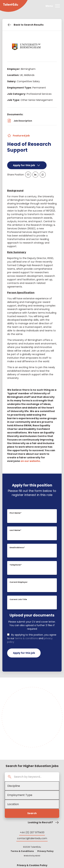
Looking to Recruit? (44, 822)
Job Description (20, 121)
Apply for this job (27, 165)
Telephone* (16, 565)
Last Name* (15, 530)
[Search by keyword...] (35, 777)
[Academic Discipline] (32, 786)
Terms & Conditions (22, 851)
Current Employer (19, 582)
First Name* (16, 513)
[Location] (32, 804)
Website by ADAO (32, 856)
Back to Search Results (25, 25)
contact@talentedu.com (32, 838)
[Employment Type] (32, 795)
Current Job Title (18, 599)
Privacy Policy (45, 851)
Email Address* (17, 548)
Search (32, 813)
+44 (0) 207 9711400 (32, 832)
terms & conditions (26, 638)
